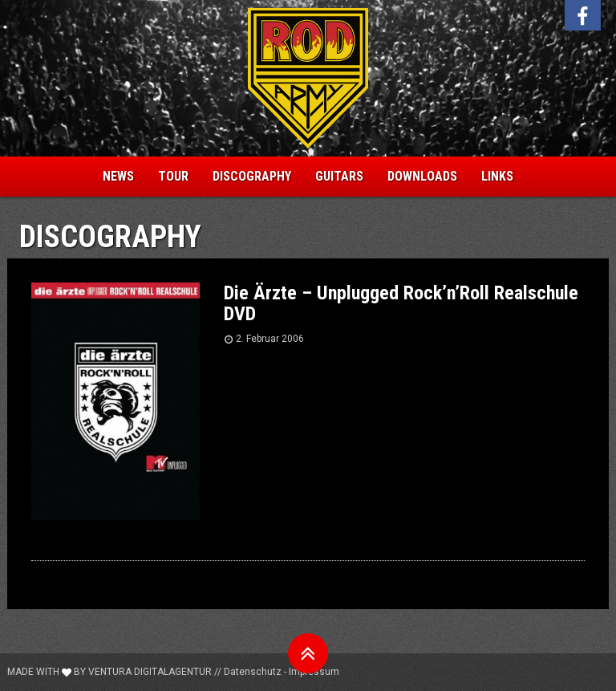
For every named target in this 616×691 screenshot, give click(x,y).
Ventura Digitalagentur (150, 672)
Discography (252, 176)
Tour (173, 176)
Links (497, 176)
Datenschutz (253, 672)
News (118, 176)
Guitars (339, 176)
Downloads (422, 176)
